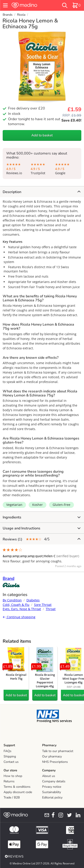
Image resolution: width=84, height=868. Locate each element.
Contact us (11, 762)
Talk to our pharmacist (58, 751)
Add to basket (42, 135)
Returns (9, 781)
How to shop (13, 776)
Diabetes (33, 600)
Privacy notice (52, 787)
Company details (54, 781)
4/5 (42, 539)
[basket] (76, 5)
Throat (51, 609)
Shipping (10, 756)
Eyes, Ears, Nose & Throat (22, 609)
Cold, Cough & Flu (16, 605)
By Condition (12, 600)
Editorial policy (52, 797)
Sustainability (52, 792)
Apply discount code (18, 792)
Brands (8, 15)
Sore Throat (43, 605)
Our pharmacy (52, 756)
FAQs (8, 751)
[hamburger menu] (5, 5)
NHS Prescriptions (55, 762)
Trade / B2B (12, 797)
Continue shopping (19, 617)
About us (49, 776)
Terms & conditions (17, 787)
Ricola (21, 15)
